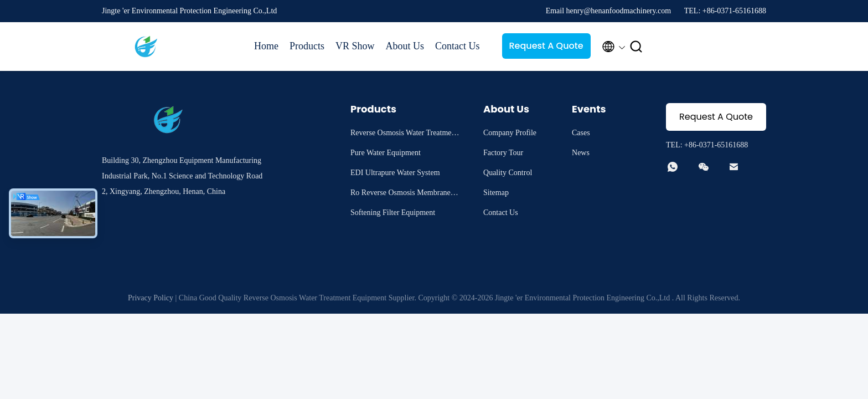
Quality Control (508, 173)
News (581, 153)
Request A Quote (546, 46)
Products (307, 46)
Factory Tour (503, 153)
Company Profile (510, 133)
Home (266, 46)
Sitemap (496, 193)
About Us (405, 46)
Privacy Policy (151, 298)
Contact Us (458, 46)
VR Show (355, 46)
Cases (581, 133)
